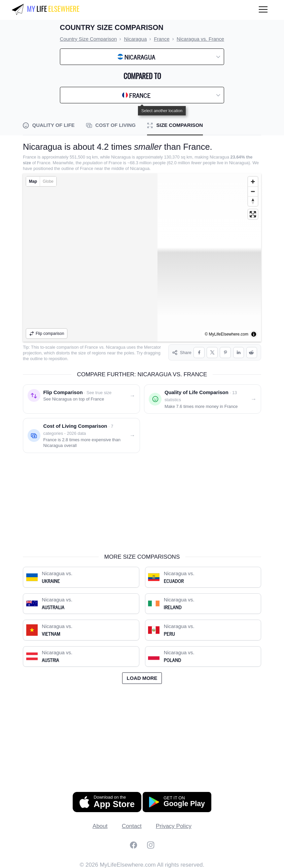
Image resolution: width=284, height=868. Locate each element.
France (92, 347)
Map (33, 181)
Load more (142, 677)
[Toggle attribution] (254, 334)
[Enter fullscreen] (253, 214)
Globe (48, 181)
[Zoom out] (253, 191)
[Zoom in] (253, 182)
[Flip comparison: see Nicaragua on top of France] (81, 398)
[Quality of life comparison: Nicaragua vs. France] (203, 398)
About (100, 825)
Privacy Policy (174, 825)
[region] (142, 257)
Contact (132, 825)
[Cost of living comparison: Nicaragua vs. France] (81, 435)
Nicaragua (116, 347)
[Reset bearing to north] (253, 201)
